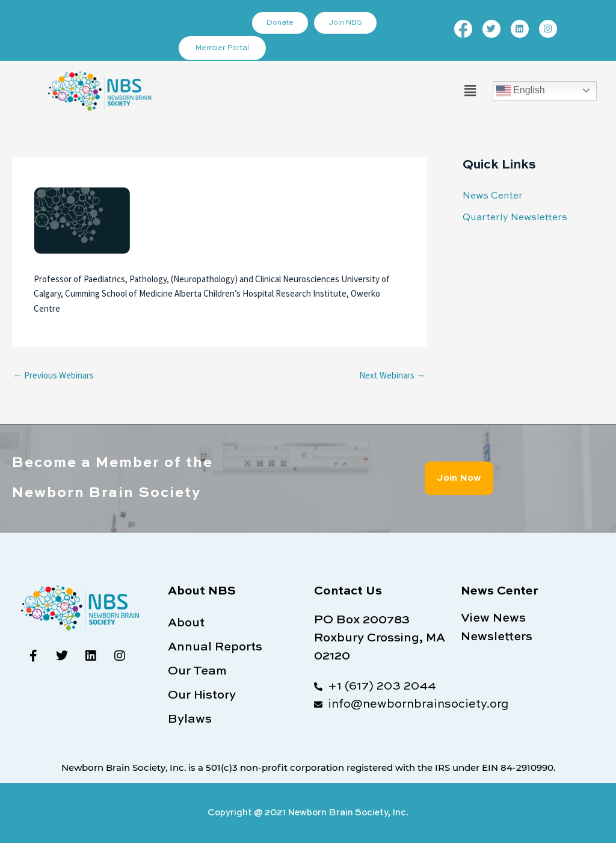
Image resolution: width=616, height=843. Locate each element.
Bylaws (190, 720)
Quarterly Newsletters (511, 217)
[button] (470, 91)
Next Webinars (392, 375)
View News (493, 619)
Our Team (197, 672)
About (186, 623)
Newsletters (497, 637)
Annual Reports (215, 647)
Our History (202, 696)
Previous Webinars (54, 375)
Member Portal (223, 48)
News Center (491, 196)
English (521, 91)
